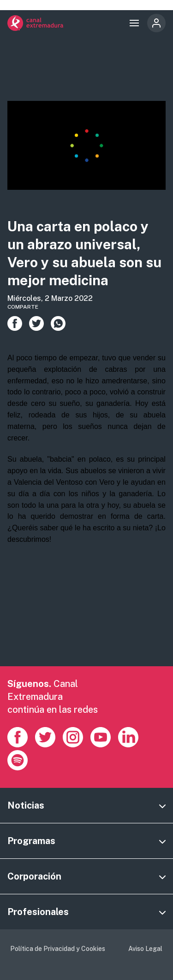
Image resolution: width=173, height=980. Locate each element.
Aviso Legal (145, 949)
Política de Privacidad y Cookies (58, 949)
